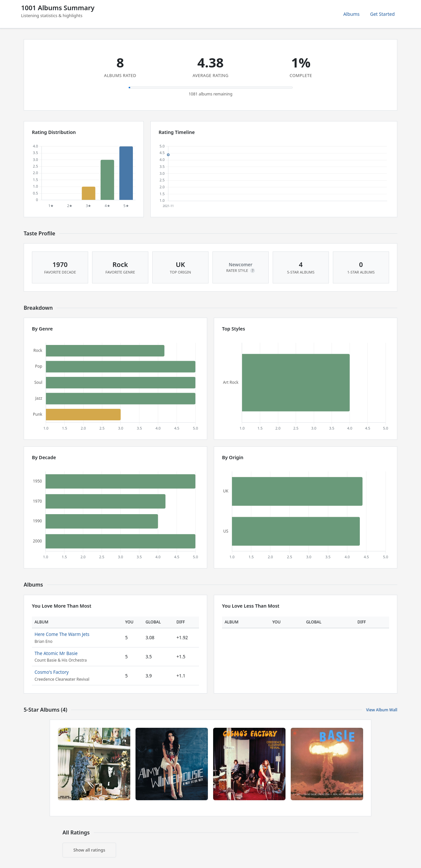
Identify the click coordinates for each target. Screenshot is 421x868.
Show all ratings (89, 850)
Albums (352, 14)
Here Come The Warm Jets (62, 634)
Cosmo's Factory (52, 672)
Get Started (382, 14)
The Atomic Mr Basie (56, 653)
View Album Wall (382, 710)
